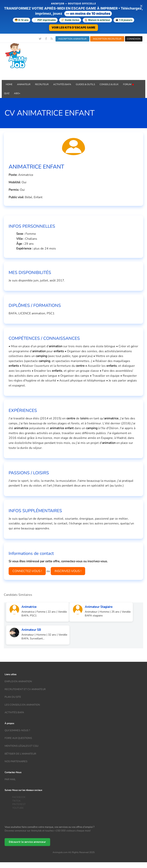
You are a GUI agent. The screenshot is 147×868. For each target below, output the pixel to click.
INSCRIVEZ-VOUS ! (68, 571)
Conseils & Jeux (109, 84)
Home (9, 84)
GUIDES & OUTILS (85, 84)
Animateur (24, 84)
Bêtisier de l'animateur (20, 754)
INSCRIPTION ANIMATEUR (72, 39)
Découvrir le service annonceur (27, 842)
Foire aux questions (18, 738)
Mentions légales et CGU (21, 746)
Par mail (10, 779)
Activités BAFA (62, 84)
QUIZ (7, 93)
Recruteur (42, 84)
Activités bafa (14, 712)
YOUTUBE (18, 808)
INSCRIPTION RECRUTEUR (107, 39)
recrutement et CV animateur (25, 689)
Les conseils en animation (22, 705)
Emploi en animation (18, 681)
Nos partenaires (16, 761)
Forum (128, 84)
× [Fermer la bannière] (141, 6)
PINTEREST (19, 804)
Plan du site (13, 697)
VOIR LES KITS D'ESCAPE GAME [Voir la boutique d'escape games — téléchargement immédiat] (73, 27)
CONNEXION (134, 39)
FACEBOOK (19, 797)
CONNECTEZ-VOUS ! (27, 571)
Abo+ (17, 93)
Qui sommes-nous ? (17, 730)
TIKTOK (16, 801)
